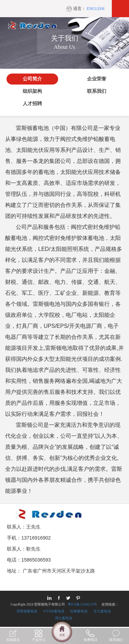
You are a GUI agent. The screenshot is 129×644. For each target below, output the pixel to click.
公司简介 (32, 79)
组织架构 (32, 91)
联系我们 (97, 91)
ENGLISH (95, 9)
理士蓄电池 (64, 618)
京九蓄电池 (102, 611)
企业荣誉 (97, 79)
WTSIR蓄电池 (54, 611)
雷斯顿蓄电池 (27, 611)
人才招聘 (32, 104)
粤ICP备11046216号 (82, 604)
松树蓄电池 (79, 611)
